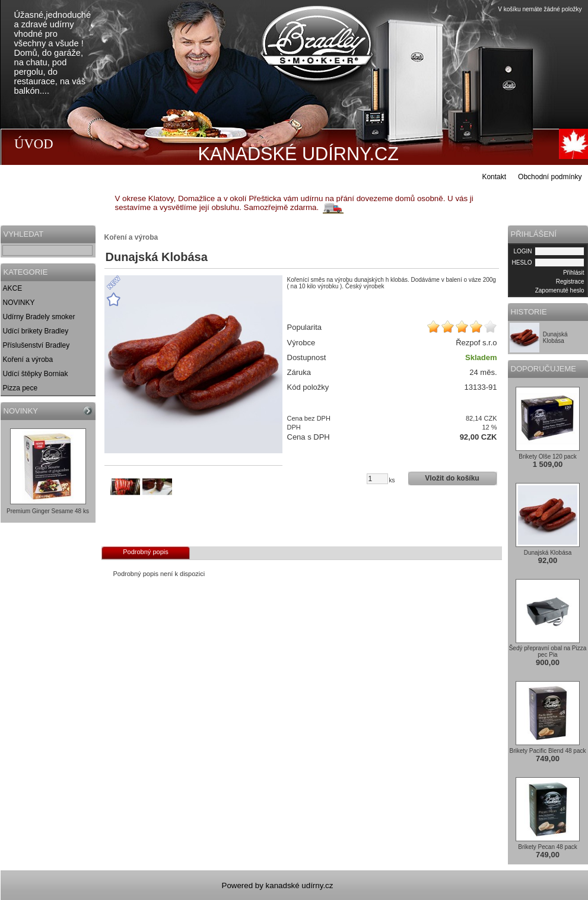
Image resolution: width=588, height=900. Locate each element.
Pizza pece (20, 388)
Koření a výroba (28, 360)
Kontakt (494, 177)
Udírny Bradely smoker (39, 317)
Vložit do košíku (452, 478)
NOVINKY (19, 303)
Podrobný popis (145, 552)
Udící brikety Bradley (36, 331)
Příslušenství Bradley (36, 345)
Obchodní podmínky (550, 177)
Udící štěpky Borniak (36, 374)
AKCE (13, 288)
